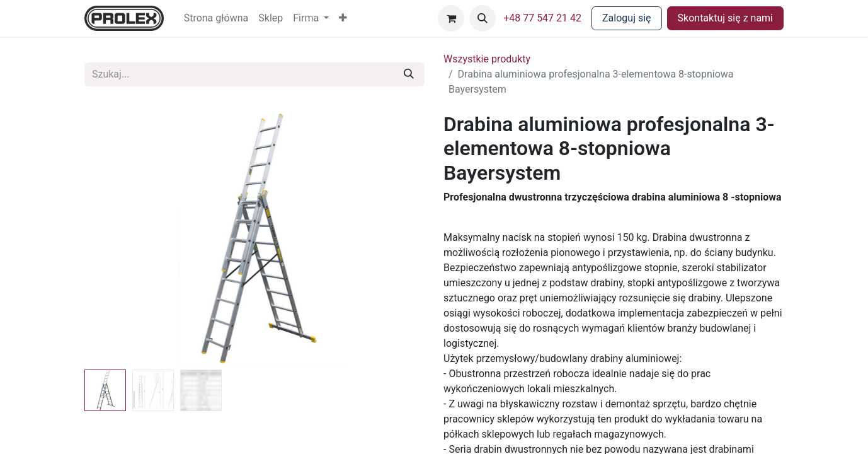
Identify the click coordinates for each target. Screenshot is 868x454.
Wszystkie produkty (487, 59)
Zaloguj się (627, 18)
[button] (343, 18)
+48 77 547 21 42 (542, 18)
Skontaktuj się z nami (725, 18)
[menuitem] (216, 18)
